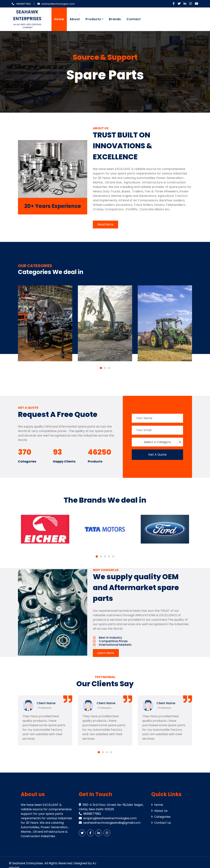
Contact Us (161, 823)
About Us (159, 811)
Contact (134, 19)
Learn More (106, 653)
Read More (105, 224)
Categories (161, 817)
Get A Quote (157, 455)
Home (59, 19)
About (75, 19)
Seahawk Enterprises (28, 863)
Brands (115, 19)
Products (93, 19)
